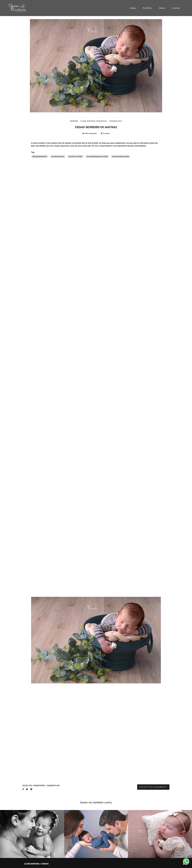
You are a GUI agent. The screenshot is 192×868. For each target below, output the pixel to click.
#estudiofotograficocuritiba (97, 156)
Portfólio (147, 8)
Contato (176, 8)
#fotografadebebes (40, 156)
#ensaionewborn (58, 156)
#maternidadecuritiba (121, 156)
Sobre (162, 8)
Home (133, 8)
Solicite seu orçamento (153, 787)
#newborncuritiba (75, 156)
